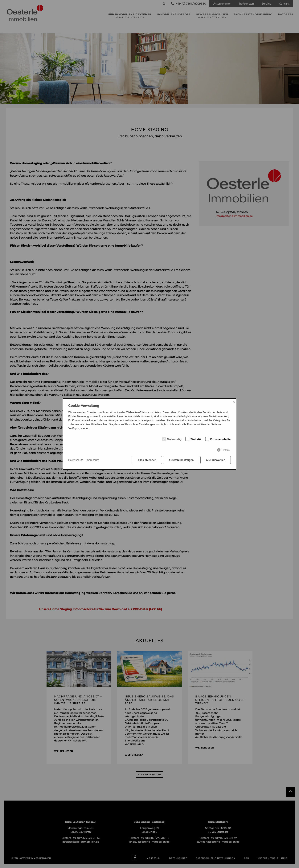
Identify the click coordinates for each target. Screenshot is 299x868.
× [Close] (234, 402)
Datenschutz (76, 460)
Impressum (92, 460)
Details (226, 450)
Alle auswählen (216, 460)
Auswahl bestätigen (181, 460)
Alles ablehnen (147, 460)
